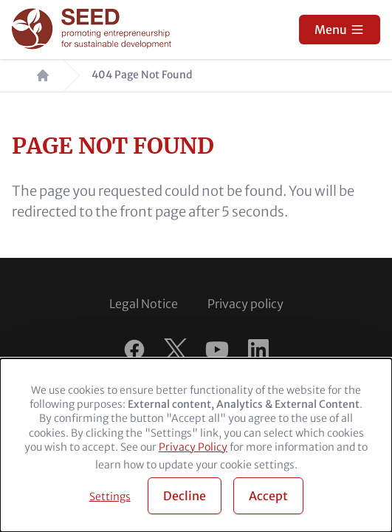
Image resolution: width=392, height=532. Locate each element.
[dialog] (196, 445)
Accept (268, 496)
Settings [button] (110, 497)
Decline (185, 496)
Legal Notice (144, 304)
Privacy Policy (193, 447)
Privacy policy (245, 304)
